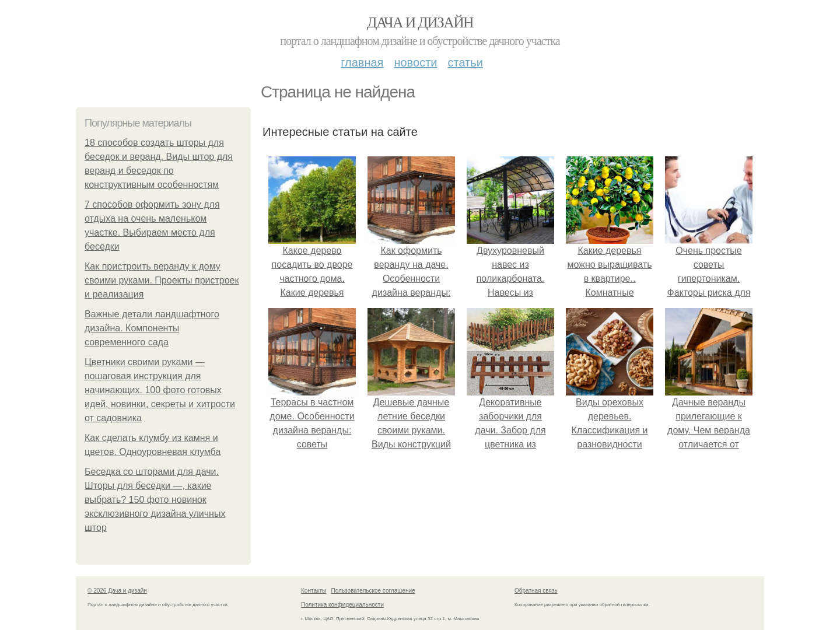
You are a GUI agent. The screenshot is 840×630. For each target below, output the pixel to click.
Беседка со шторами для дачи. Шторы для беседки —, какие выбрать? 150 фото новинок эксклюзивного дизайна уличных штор (155, 500)
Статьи (465, 62)
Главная (362, 62)
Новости (415, 62)
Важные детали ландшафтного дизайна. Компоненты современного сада (152, 328)
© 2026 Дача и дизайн (117, 591)
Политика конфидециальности (342, 605)
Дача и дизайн (420, 22)
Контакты (314, 591)
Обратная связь (536, 591)
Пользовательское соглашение (373, 591)
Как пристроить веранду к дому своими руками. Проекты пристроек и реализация (162, 280)
